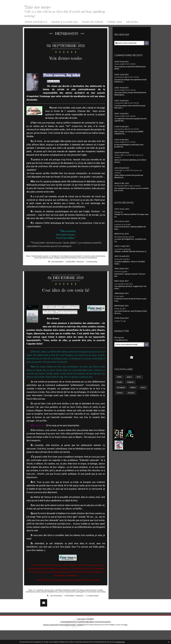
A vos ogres (120, 297)
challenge (132, 384)
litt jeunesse (36, 598)
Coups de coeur (93, 22)
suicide (100, 256)
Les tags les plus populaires (105, 635)
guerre (131, 379)
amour (44, 599)
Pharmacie (79, 605)
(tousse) (92, 256)
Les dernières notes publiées (86, 635)
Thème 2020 (115, 22)
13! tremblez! (58, 256)
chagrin (61, 258)
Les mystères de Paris (124, 284)
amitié (38, 599)
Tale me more (48, 6)
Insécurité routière (123, 259)
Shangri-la (119, 212)
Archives (132, 22)
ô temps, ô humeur (136, 186)
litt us (141, 379)
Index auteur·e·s (36, 22)
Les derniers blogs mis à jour (66, 635)
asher (49, 256)
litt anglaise (121, 390)
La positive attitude (123, 249)
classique (121, 401)
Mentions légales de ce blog (68, 638)
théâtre (134, 390)
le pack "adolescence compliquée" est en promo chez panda (83, 600)
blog (129, 638)
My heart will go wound (125, 237)
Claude (117, 170)
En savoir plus (120, 642)
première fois (54, 599)
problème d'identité (71, 598)
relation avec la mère (96, 598)
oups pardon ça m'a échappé (76, 256)
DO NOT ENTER (132, 64)
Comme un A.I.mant (123, 224)
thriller (120, 379)
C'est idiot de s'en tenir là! (66, 293)
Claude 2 (118, 155)
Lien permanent (55, 262)
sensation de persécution (76, 258)
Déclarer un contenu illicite (49, 638)
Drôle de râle (120, 309)
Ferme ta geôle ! (122, 272)
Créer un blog (81, 632)
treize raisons (40, 256)
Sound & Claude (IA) (65, 22)
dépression (32, 258)
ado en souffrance (96, 258)
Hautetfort (91, 632)
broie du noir (51, 258)
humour (131, 396)
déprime (58, 598)
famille (83, 598)
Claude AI (118, 64)
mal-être (41, 258)
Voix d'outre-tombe (66, 57)
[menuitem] (36, 22)
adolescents (48, 598)
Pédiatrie (80, 262)
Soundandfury (120, 77)
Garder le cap (120, 322)
